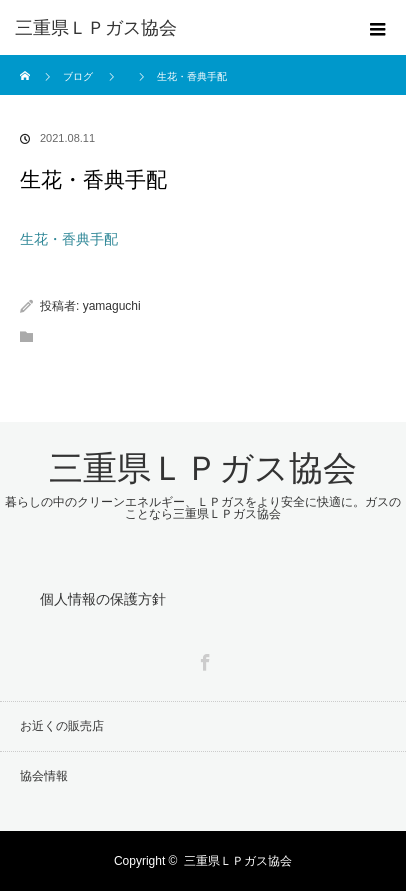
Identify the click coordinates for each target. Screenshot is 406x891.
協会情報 (44, 776)
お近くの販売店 (62, 726)
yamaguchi (112, 306)
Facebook (203, 659)
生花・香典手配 (69, 239)
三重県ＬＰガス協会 (96, 28)
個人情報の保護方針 (103, 599)
